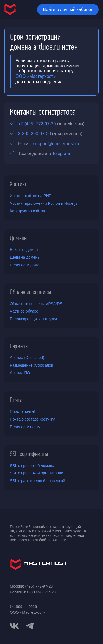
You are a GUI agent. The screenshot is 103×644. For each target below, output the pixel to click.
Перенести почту (25, 427)
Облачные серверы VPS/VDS (36, 304)
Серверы (19, 346)
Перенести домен (26, 265)
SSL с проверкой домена (32, 466)
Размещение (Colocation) (32, 365)
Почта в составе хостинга (33, 419)
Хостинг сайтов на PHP (31, 196)
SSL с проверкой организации (37, 473)
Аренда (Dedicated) (27, 358)
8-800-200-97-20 (34, 134)
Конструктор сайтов (27, 211)
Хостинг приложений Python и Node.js (44, 203)
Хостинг (19, 184)
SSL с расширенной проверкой (37, 481)
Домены (19, 238)
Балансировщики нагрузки (33, 319)
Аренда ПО (20, 373)
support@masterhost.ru (56, 144)
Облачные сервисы (31, 292)
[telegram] (30, 625)
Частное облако (24, 311)
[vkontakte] (14, 626)
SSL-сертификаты (29, 454)
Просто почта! (22, 411)
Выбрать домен (24, 250)
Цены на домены (25, 257)
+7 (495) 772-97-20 (37, 124)
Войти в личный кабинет (68, 9)
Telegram (61, 154)
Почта (16, 400)
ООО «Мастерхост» (36, 76)
